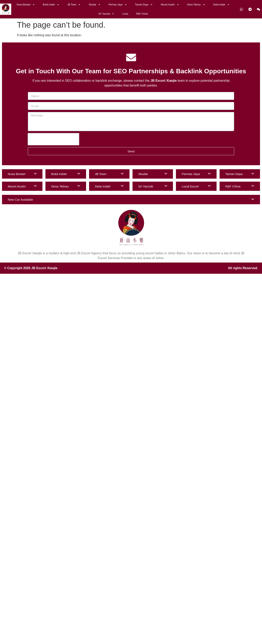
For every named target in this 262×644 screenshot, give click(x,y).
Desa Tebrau (196, 5)
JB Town (74, 5)
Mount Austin (170, 5)
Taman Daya (144, 5)
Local (125, 14)
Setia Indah (221, 5)
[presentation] (53, 139)
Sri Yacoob (106, 14)
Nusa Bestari (26, 5)
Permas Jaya (118, 5)
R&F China (142, 14)
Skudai (95, 5)
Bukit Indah (51, 5)
